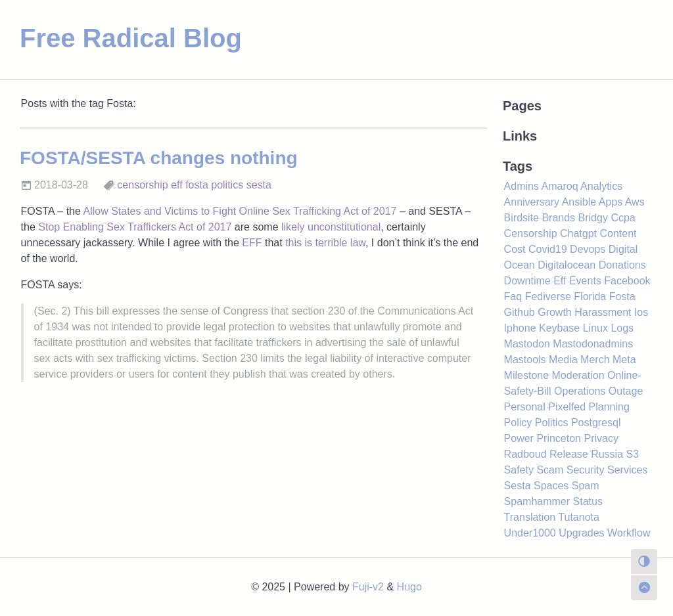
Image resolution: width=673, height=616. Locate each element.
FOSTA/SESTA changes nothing (159, 158)
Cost (515, 249)
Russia (607, 454)
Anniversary (532, 202)
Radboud (525, 454)
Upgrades (581, 533)
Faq (513, 297)
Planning (609, 407)
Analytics (601, 186)
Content (618, 233)
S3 (633, 454)
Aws (635, 202)
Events (585, 281)
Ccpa (623, 218)
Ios (641, 312)
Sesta (518, 486)
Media (563, 360)
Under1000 (530, 533)
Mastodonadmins (593, 344)
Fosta (622, 297)
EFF (252, 243)
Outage (626, 391)
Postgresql (596, 423)
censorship (142, 185)
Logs (622, 328)
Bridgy (593, 218)
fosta (197, 185)
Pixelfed (567, 407)
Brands (558, 218)
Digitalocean (567, 265)
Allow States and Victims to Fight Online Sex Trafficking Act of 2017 (240, 211)
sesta (259, 185)
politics (227, 185)
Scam (550, 470)
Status (588, 501)
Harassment (603, 312)
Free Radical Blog (131, 38)
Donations (622, 265)
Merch (595, 360)
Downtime (527, 281)
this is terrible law (325, 243)
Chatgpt (578, 233)
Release (569, 454)
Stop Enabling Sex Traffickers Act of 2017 (135, 227)
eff (177, 185)
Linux (595, 328)
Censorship (531, 233)
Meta (624, 360)
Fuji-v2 (368, 587)
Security (586, 470)
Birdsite (522, 218)
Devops (588, 249)
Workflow (629, 533)
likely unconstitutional (331, 227)
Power (519, 438)
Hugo (409, 587)
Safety (519, 470)
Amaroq (560, 186)
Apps (611, 202)
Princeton (559, 438)
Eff (560, 281)
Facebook (627, 281)
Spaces (551, 486)
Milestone (526, 375)
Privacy (601, 438)
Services (627, 470)
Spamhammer (537, 501)
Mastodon (527, 344)
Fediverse (548, 297)
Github (520, 312)
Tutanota (579, 517)
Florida (590, 297)
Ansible (579, 202)
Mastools (525, 360)
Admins (522, 186)
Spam (586, 486)
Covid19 (548, 249)
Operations (580, 391)
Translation (530, 517)
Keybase (559, 328)
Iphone (520, 328)
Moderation (578, 375)
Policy (518, 423)
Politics (552, 423)
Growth (555, 312)
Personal (525, 407)
